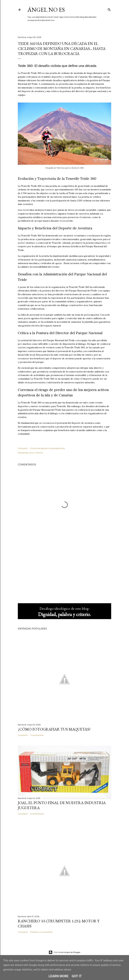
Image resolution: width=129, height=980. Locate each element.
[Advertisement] (64, 572)
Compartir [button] (23, 448)
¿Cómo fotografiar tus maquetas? (54, 729)
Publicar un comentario (41, 932)
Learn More (59, 976)
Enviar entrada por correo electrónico (48, 448)
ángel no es (46, 10)
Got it (77, 976)
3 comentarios (37, 735)
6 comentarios (37, 814)
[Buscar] (109, 9)
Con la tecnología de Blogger (65, 952)
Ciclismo (39, 453)
